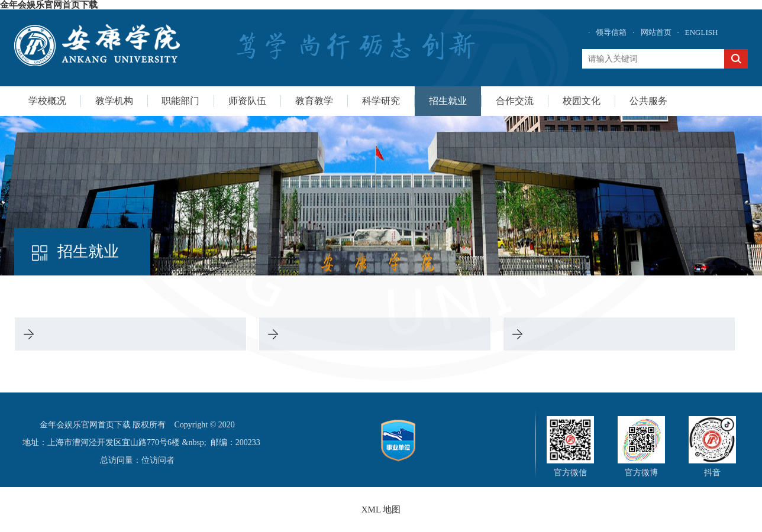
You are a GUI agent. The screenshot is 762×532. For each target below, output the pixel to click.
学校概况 (47, 101)
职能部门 (180, 101)
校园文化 (582, 101)
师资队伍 (247, 101)
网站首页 (656, 32)
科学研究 (381, 101)
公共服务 (648, 101)
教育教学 (314, 101)
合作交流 (515, 101)
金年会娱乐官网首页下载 (49, 5)
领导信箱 (611, 32)
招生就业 (448, 101)
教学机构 (114, 101)
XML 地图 (381, 510)
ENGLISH (702, 32)
